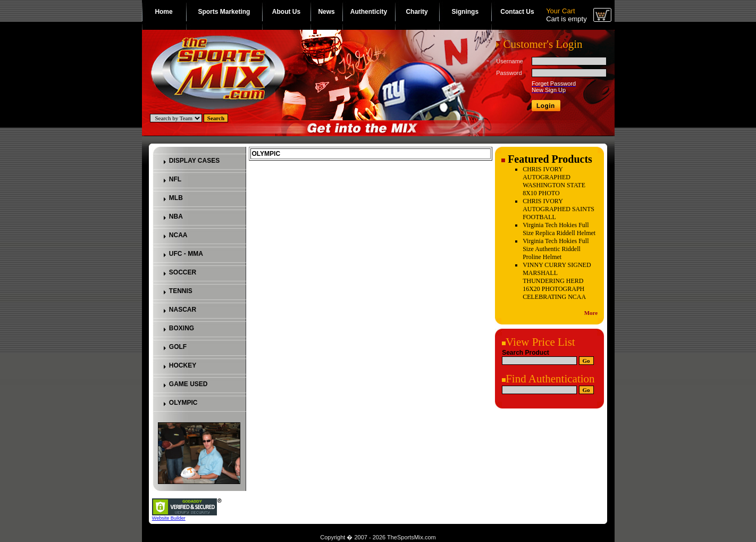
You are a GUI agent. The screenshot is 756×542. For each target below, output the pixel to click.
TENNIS (181, 291)
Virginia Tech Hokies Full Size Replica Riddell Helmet (559, 229)
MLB (176, 198)
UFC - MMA (186, 254)
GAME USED (188, 384)
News (326, 12)
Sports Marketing (224, 12)
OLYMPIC (183, 403)
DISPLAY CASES (194, 161)
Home (163, 12)
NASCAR (183, 310)
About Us (286, 12)
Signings (465, 12)
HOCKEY (183, 365)
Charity (417, 12)
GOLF (178, 347)
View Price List (540, 342)
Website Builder (169, 518)
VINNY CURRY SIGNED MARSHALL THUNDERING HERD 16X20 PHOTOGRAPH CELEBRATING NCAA (557, 281)
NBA (176, 216)
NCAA (178, 235)
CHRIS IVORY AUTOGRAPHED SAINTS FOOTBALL (558, 209)
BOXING (182, 328)
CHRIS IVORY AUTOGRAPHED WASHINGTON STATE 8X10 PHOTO (554, 181)
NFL (175, 179)
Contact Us (517, 12)
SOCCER (183, 272)
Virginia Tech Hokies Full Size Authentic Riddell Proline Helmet (556, 249)
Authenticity (369, 12)
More (591, 313)
